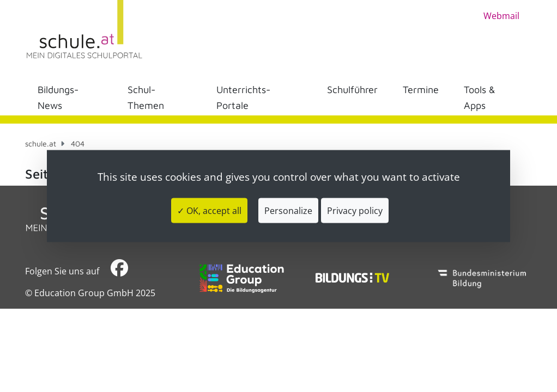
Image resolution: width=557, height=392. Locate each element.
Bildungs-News (58, 97)
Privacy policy (355, 210)
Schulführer (352, 90)
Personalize (288, 210)
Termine (421, 90)
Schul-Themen (146, 97)
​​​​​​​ (119, 271)
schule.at (41, 143)
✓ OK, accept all (209, 210)
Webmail (501, 16)
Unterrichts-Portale (243, 97)
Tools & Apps (480, 97)
